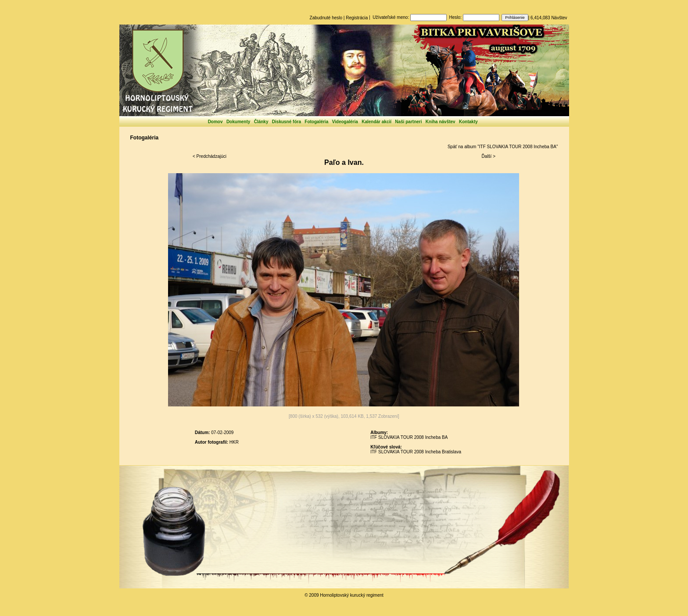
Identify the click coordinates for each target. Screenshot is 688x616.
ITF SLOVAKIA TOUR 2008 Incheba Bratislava (416, 452)
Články (261, 122)
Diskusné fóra (287, 122)
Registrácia (357, 18)
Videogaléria (345, 122)
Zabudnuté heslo (326, 18)
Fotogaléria (316, 122)
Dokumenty (238, 122)
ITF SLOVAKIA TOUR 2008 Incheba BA (409, 437)
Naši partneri (408, 122)
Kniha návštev (441, 122)
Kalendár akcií (376, 122)
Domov (215, 122)
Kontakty (468, 122)
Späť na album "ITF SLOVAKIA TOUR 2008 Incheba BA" (503, 147)
